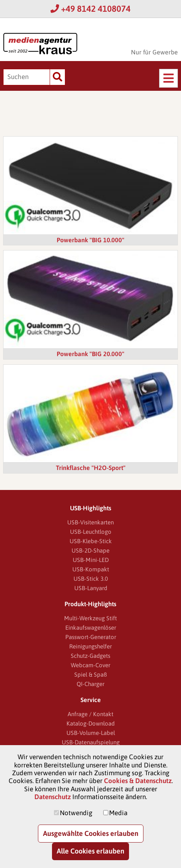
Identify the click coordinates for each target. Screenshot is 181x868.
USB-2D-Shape (90, 550)
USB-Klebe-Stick (91, 541)
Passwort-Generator (91, 637)
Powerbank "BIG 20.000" (90, 354)
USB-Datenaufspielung (91, 742)
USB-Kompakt (91, 569)
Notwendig (76, 813)
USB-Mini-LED (91, 560)
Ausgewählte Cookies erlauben (91, 833)
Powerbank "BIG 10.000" (90, 240)
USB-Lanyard (91, 588)
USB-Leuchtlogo (91, 532)
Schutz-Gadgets (90, 656)
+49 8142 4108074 (90, 9)
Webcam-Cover (90, 665)
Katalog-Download (90, 723)
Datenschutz (53, 797)
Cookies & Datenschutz (138, 781)
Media (118, 813)
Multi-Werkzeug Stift (90, 618)
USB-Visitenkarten (90, 522)
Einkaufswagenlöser (91, 628)
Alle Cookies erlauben (90, 851)
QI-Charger (90, 684)
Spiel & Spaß (90, 674)
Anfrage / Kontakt (90, 714)
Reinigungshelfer (90, 646)
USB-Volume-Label (91, 733)
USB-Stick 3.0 (91, 579)
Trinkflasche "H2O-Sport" (91, 468)
